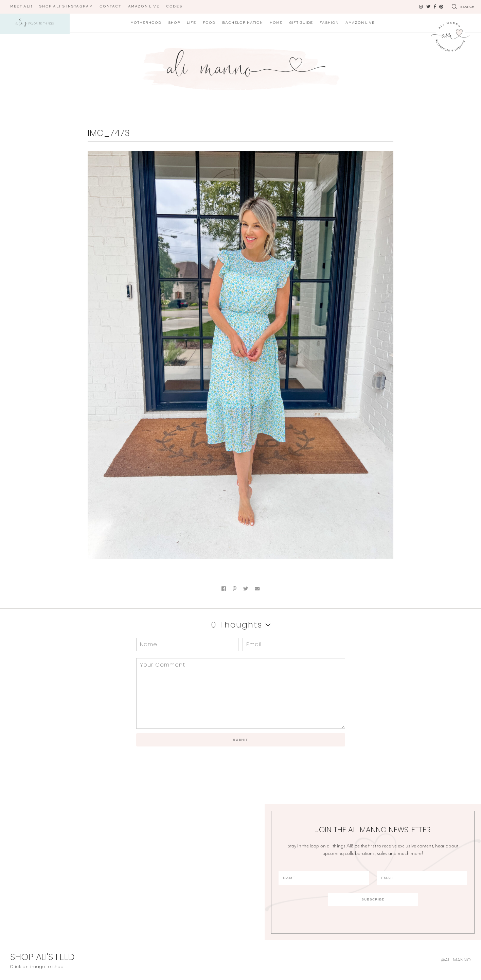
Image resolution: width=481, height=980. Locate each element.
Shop (174, 23)
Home (276, 23)
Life (191, 23)
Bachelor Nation (243, 23)
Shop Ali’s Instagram (66, 6)
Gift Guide (301, 23)
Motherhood (146, 23)
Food (209, 23)
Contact (110, 6)
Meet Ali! (21, 6)
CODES (174, 6)
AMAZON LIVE (144, 6)
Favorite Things (35, 24)
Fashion (329, 23)
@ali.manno (456, 960)
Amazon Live (360, 23)
